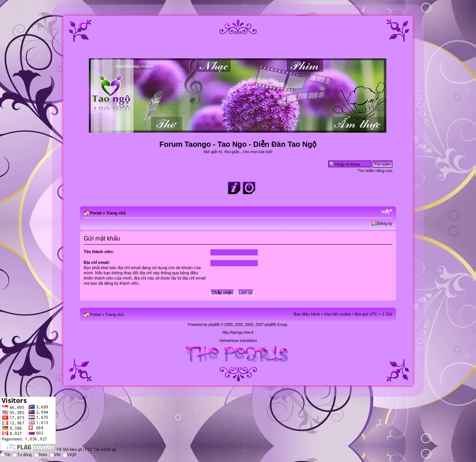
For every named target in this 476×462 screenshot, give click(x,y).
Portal (96, 213)
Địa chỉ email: (97, 262)
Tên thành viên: (99, 252)
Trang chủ (116, 213)
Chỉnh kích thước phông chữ (387, 211)
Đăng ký (385, 223)
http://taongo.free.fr (238, 332)
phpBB (214, 325)
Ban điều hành (307, 314)
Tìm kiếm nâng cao (375, 171)
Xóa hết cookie (337, 314)
